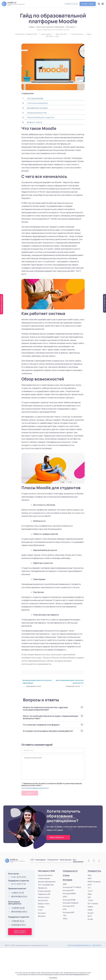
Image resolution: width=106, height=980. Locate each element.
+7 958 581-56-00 (18, 908)
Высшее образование (47, 882)
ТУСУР (90, 901)
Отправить (30, 793)
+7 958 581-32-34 (18, 921)
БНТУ (90, 916)
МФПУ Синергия (94, 882)
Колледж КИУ (68, 891)
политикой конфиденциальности (35, 788)
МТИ (90, 885)
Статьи (66, 875)
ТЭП (65, 916)
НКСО (65, 919)
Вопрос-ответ (44, 904)
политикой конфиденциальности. (77, 974)
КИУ (89, 897)
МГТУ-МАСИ (93, 904)
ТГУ (89, 888)
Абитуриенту (71, 27)
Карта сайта (97, 945)
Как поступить (44, 897)
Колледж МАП (69, 913)
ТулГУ (90, 891)
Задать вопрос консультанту (20, 932)
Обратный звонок (59, 837)
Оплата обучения (45, 875)
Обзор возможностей (37, 113)
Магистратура (66, 860)
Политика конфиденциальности (79, 945)
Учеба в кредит (44, 879)
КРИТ (65, 897)
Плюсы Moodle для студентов (40, 117)
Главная (32, 27)
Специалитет (53, 860)
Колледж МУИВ (69, 900)
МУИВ (90, 910)
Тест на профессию (46, 885)
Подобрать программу (2, 304)
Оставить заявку (87, 4)
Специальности (70, 871)
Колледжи (68, 880)
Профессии (43, 888)
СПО (32, 860)
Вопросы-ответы (35, 122)
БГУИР (90, 919)
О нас (40, 910)
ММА (90, 894)
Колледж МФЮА (69, 894)
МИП (90, 879)
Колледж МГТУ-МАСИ (72, 887)
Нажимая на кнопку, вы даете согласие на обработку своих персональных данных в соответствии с (52, 784)
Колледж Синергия (71, 903)
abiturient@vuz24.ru (19, 896)
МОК (65, 909)
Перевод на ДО (44, 894)
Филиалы (42, 916)
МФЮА (90, 907)
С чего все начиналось (37, 103)
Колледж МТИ (69, 906)
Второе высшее (44, 891)
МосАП (90, 913)
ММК (65, 884)
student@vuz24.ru (19, 925)
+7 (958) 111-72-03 (70, 4)
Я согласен (53, 978)
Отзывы (41, 907)
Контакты (42, 913)
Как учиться (43, 901)
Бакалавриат (41, 860)
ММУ (90, 875)
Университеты (94, 871)
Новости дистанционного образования (50, 27)
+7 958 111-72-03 (17, 893)
